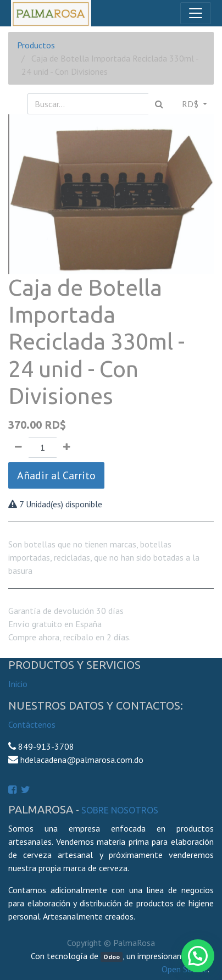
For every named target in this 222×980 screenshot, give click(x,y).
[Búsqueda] (159, 104)
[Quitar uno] (18, 447)
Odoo (112, 957)
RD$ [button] (191, 104)
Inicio (18, 684)
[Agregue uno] (67, 447)
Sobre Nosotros (120, 810)
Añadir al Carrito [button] (56, 475)
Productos (36, 45)
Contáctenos (32, 724)
